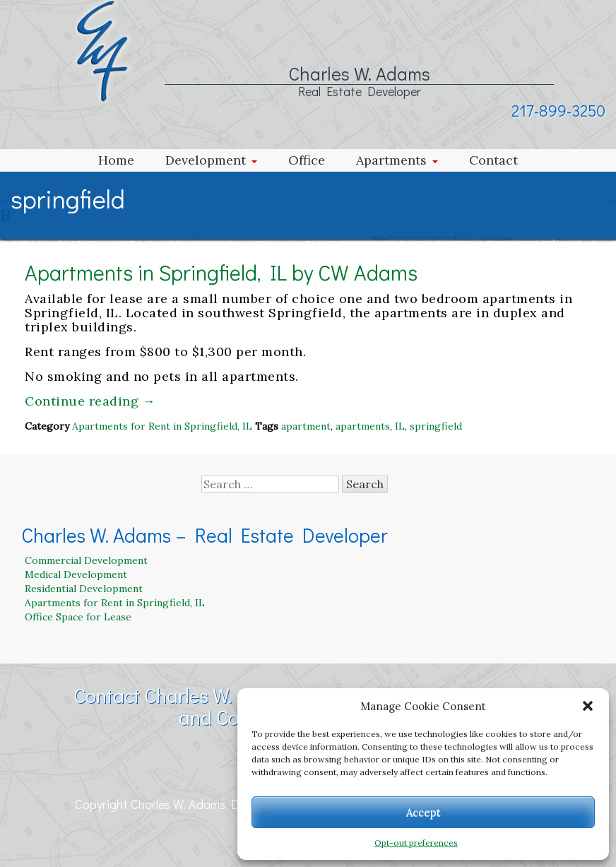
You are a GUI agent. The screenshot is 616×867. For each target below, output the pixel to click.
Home (116, 160)
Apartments (391, 160)
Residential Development (84, 589)
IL (400, 426)
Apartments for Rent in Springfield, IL (162, 426)
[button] (588, 706)
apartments (363, 426)
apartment (306, 426)
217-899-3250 (558, 110)
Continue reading (90, 401)
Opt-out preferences (416, 843)
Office (307, 160)
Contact (493, 160)
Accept (423, 812)
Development (206, 160)
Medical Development (76, 574)
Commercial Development (86, 560)
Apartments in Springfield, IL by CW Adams (221, 272)
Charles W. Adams (360, 73)
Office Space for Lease (78, 617)
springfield (436, 426)
